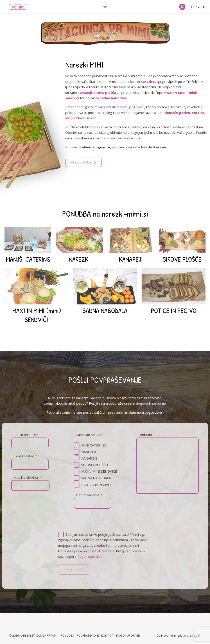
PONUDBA (67, 635)
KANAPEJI (131, 259)
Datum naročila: (89, 495)
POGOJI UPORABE (128, 635)
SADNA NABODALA (105, 311)
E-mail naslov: (25, 456)
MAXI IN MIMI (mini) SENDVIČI (37, 315)
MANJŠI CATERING (28, 259)
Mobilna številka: (27, 477)
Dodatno (145, 435)
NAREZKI (79, 259)
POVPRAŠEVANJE (88, 635)
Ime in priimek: (26, 435)
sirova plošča (105, 93)
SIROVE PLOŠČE (182, 259)
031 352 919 (197, 7)
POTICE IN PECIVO (174, 311)
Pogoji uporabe (89, 556)
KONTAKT (107, 635)
